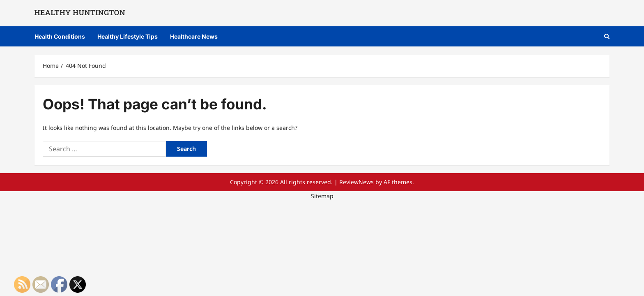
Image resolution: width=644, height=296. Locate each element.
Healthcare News (194, 36)
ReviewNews (356, 182)
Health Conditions (60, 36)
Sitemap (322, 196)
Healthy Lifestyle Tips (128, 36)
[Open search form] (607, 36)
